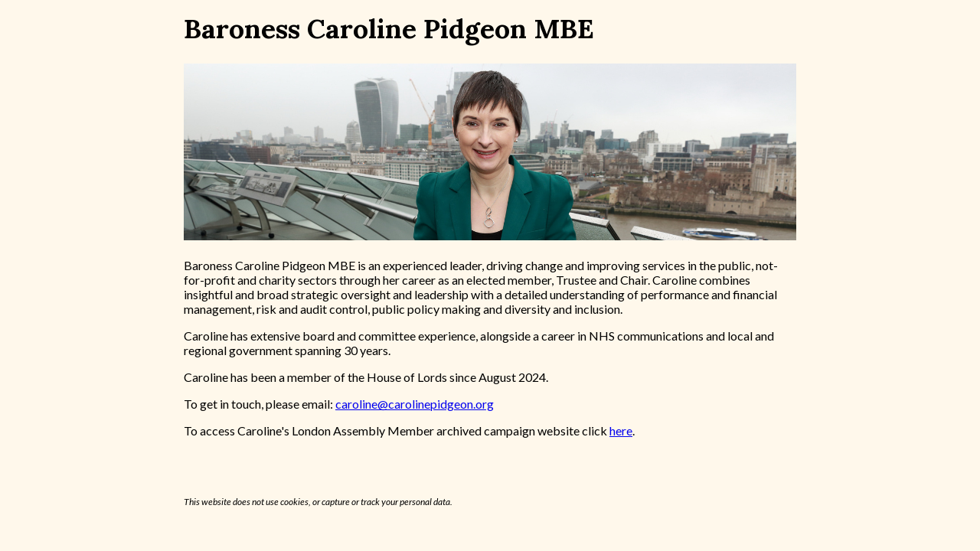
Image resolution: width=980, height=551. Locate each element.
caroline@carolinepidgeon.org (415, 404)
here (621, 430)
